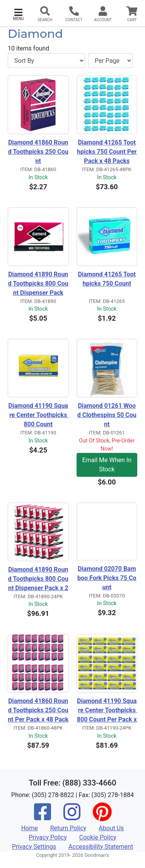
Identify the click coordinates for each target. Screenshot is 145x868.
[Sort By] (46, 61)
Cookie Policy (98, 837)
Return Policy (68, 828)
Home (30, 828)
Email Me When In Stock (107, 465)
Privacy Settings (34, 847)
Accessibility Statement (101, 847)
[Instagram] (72, 817)
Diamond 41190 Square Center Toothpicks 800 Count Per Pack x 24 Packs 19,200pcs (107, 711)
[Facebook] (43, 817)
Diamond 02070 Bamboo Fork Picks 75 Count (107, 578)
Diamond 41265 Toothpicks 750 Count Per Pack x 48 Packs (107, 152)
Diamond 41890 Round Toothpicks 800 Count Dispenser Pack (38, 283)
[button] (18, 14)
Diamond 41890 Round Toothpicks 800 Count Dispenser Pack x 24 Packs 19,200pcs (38, 579)
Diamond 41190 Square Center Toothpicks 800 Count (39, 415)
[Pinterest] (102, 817)
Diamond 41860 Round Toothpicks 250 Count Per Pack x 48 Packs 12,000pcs (38, 711)
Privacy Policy (48, 837)
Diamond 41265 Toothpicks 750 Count (107, 279)
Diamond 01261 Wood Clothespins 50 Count (107, 415)
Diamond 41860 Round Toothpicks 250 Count (38, 152)
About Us (111, 828)
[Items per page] (110, 61)
